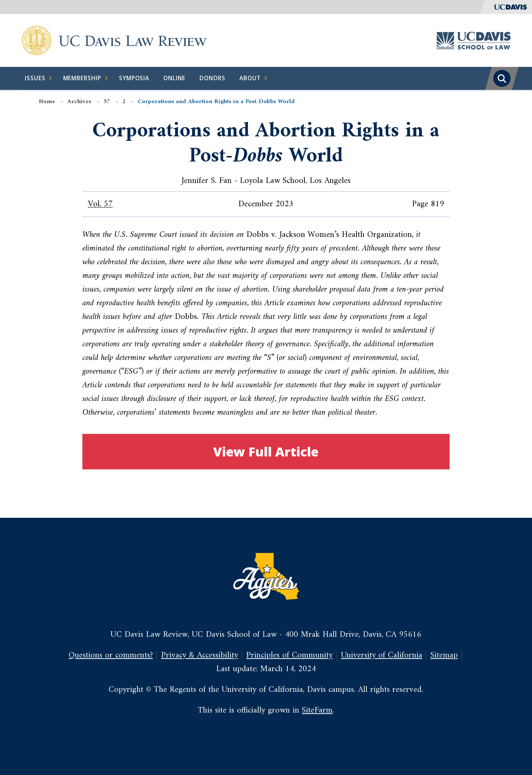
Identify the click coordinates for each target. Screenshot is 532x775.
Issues (39, 78)
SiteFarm (317, 710)
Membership (86, 78)
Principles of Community (289, 655)
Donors (212, 78)
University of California (382, 655)
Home (47, 102)
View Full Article (266, 451)
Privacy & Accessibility (199, 655)
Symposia (134, 78)
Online (174, 78)
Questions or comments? (111, 655)
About (254, 78)
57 (107, 102)
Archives (79, 102)
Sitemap (444, 655)
